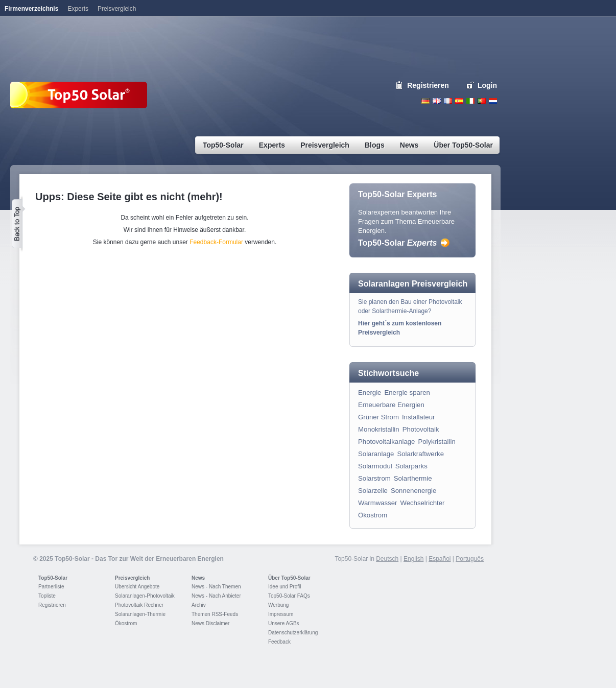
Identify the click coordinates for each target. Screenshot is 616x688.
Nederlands (493, 101)
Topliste (47, 596)
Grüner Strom (378, 417)
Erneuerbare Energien (391, 405)
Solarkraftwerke (420, 454)
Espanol (459, 101)
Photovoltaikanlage (386, 442)
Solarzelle (373, 491)
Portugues (482, 101)
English (437, 101)
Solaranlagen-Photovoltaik (145, 596)
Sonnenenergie (413, 491)
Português (470, 559)
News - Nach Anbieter (216, 596)
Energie (370, 393)
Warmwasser (377, 503)
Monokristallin (379, 429)
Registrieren (428, 85)
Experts (78, 9)
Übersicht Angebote (137, 587)
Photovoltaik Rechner (139, 605)
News (198, 578)
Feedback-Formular (216, 242)
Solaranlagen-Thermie (140, 614)
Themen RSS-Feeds (215, 614)
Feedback (279, 642)
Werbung (278, 605)
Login (487, 85)
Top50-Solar (397, 243)
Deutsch (425, 101)
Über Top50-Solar (289, 578)
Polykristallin (436, 442)
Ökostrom (373, 515)
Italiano (470, 101)
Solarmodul (375, 466)
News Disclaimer (210, 623)
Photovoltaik (421, 429)
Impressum (281, 614)
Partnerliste (51, 587)
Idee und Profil (285, 587)
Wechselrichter (422, 503)
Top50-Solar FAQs (289, 596)
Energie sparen (407, 393)
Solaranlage (376, 454)
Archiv (199, 605)
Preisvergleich (132, 578)
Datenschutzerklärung (293, 633)
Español (440, 559)
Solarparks (411, 466)
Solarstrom (374, 478)
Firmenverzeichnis (31, 9)
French (448, 101)
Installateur (419, 417)
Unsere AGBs (284, 623)
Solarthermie (413, 478)
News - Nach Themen (216, 587)
